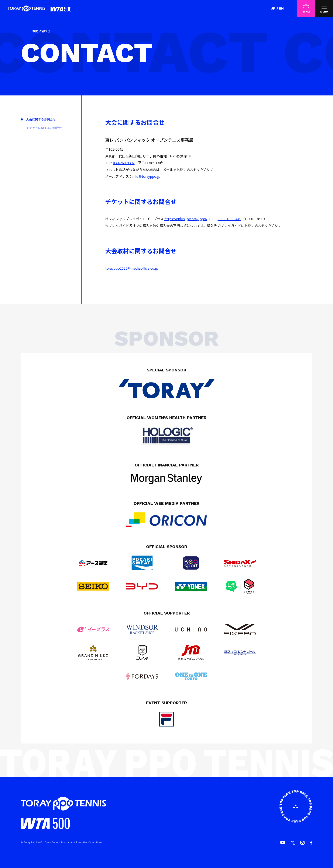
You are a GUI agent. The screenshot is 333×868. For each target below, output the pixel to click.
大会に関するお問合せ (41, 119)
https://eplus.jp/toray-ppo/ (186, 219)
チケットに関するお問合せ (44, 128)
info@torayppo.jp (146, 176)
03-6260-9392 (124, 163)
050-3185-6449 (229, 219)
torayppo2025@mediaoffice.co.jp (132, 268)
